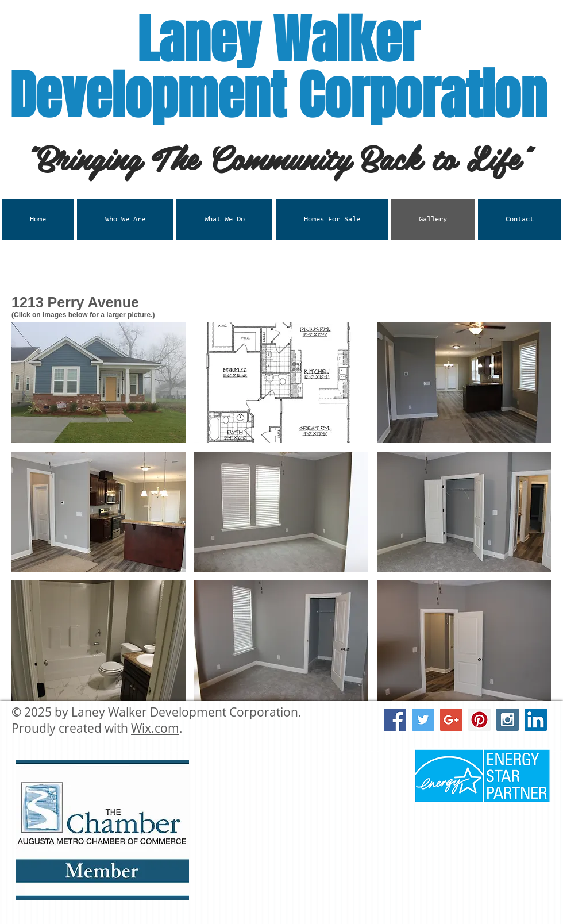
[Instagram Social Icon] (508, 720)
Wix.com (155, 728)
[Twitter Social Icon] (423, 720)
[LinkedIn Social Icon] (536, 720)
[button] (224, 220)
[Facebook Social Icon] (395, 720)
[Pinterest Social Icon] (479, 720)
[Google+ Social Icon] (451, 720)
